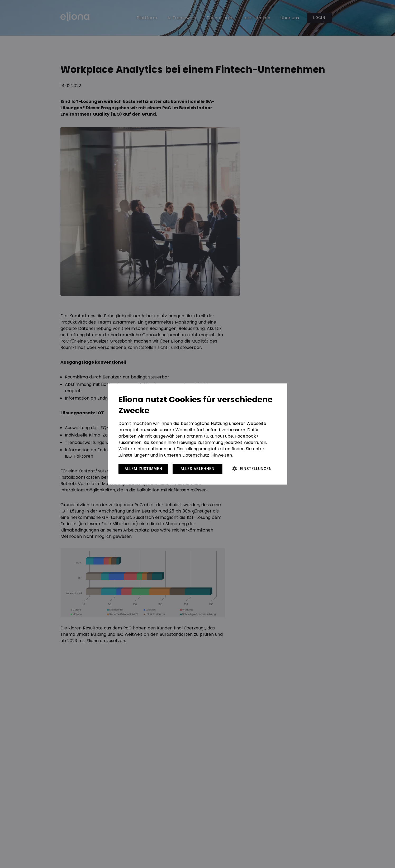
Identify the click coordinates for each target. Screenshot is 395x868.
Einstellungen (256, 469)
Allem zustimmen (143, 469)
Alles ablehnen (197, 469)
